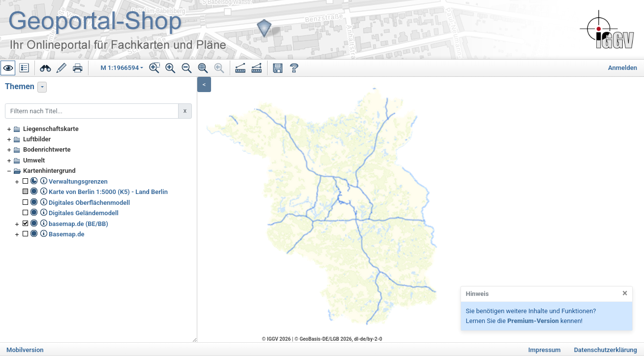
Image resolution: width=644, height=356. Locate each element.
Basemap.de (67, 234)
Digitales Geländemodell (84, 213)
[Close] (625, 293)
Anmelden (623, 68)
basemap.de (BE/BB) (78, 224)
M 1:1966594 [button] (120, 68)
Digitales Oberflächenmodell (89, 203)
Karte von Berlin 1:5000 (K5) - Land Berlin (108, 192)
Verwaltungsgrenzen (78, 181)
